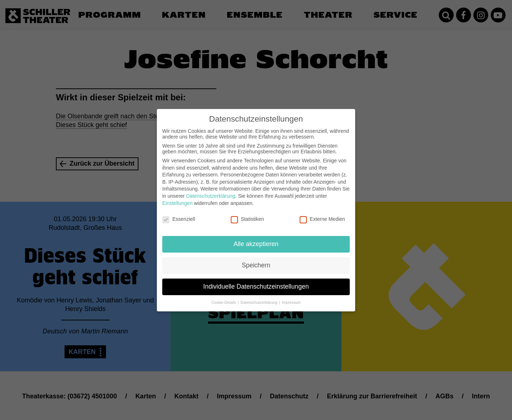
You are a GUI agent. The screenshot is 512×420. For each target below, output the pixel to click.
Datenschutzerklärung (211, 191)
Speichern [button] (256, 260)
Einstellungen (177, 198)
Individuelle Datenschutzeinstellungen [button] (256, 281)
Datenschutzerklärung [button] (259, 297)
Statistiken (248, 214)
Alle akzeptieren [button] (256, 239)
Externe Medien (322, 214)
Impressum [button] (291, 297)
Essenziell (179, 214)
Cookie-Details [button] (224, 297)
